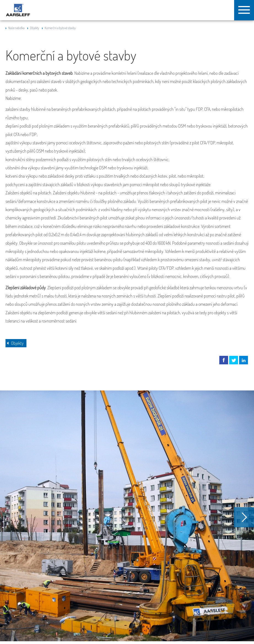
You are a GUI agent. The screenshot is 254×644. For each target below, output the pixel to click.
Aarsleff (18, 10)
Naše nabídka (16, 28)
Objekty (35, 28)
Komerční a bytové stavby (60, 28)
